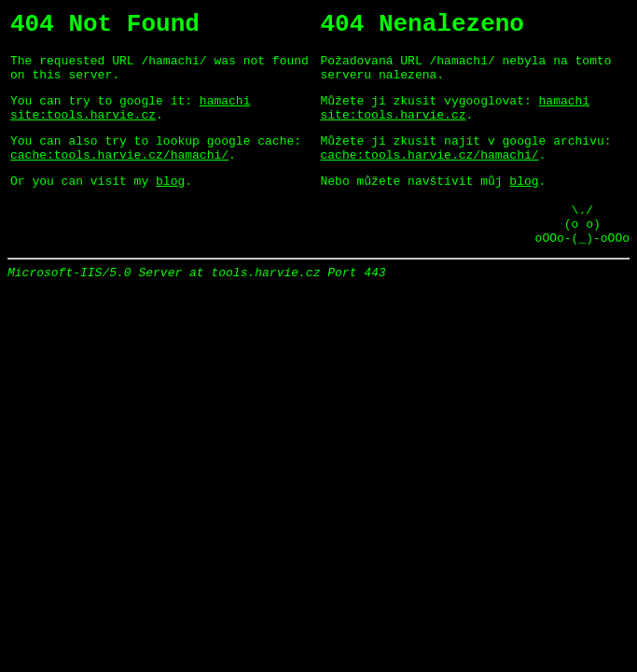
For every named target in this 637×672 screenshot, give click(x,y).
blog (170, 205)
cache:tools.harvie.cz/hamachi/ (119, 176)
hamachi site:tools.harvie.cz (130, 122)
